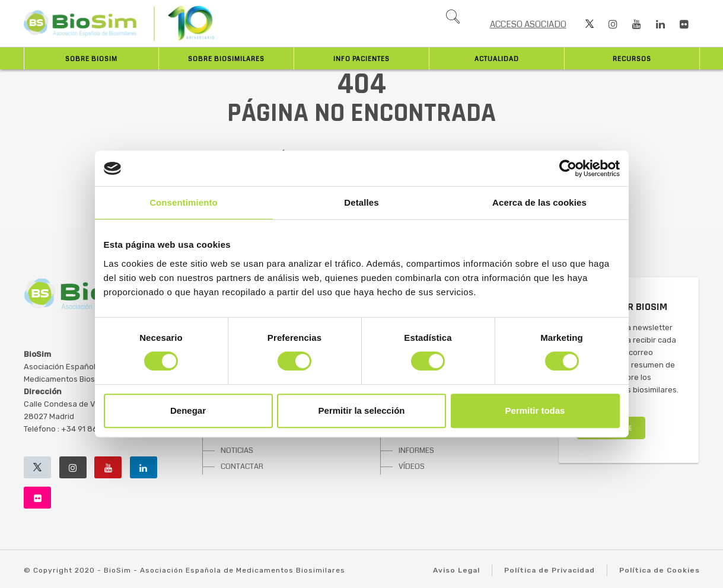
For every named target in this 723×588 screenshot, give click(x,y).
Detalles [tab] (361, 202)
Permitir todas (535, 410)
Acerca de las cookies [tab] (539, 202)
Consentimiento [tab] (184, 202)
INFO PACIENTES (362, 59)
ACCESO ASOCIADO (528, 24)
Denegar (188, 410)
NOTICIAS (237, 450)
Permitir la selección (362, 410)
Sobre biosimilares (226, 59)
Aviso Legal (456, 570)
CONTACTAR (242, 466)
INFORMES (416, 450)
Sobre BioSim (91, 59)
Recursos (632, 59)
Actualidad (497, 59)
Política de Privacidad (550, 570)
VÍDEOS (412, 466)
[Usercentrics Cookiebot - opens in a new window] (568, 168)
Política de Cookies (660, 570)
